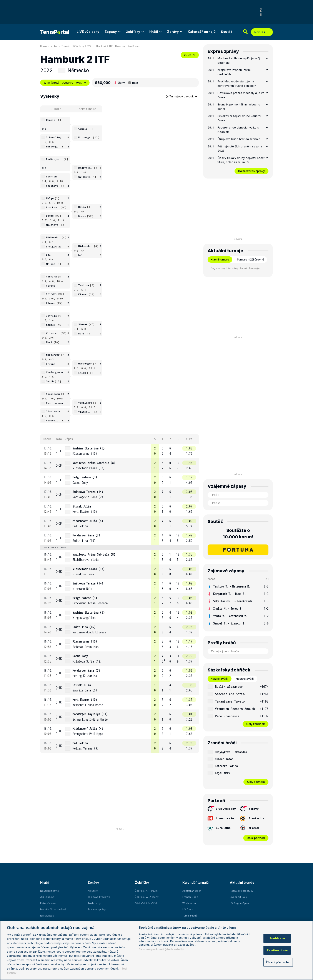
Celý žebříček (256, 724)
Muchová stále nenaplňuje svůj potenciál (239, 60)
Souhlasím (277, 938)
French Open (190, 897)
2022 (190, 55)
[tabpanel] (238, 705)
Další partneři (256, 838)
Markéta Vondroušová (53, 909)
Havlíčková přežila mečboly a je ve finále (241, 95)
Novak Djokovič (49, 891)
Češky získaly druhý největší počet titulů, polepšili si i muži (241, 160)
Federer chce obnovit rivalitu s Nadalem (238, 130)
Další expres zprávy (251, 171)
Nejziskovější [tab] (219, 679)
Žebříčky (135, 32)
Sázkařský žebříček (146, 903)
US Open (188, 909)
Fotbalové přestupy (241, 891)
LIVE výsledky (88, 32)
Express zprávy (97, 909)
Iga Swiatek (47, 916)
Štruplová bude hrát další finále (239, 139)
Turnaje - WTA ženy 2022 (76, 46)
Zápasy (113, 32)
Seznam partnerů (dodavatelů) (161, 949)
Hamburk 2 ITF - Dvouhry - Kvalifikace (118, 46)
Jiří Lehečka (47, 897)
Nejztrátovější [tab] (245, 679)
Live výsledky (222, 809)
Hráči (156, 32)
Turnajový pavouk (181, 96)
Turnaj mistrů (190, 916)
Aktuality (93, 891)
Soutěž (227, 32)
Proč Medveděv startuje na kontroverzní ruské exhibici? (237, 83)
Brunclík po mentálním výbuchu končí (239, 107)
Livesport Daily (239, 897)
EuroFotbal (220, 828)
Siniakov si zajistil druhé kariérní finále (239, 118)
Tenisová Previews (99, 897)
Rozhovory (94, 903)
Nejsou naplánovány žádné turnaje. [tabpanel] (236, 268)
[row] (120, 451)
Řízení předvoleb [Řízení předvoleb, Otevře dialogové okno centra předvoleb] (278, 962)
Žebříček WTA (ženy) (147, 897)
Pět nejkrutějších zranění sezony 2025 (240, 149)
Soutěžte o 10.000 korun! (238, 534)
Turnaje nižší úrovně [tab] (250, 259)
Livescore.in (221, 818)
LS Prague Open (239, 903)
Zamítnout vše (277, 950)
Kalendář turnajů (202, 32)
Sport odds (252, 818)
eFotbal (250, 828)
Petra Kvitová (48, 903)
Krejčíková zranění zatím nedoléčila (234, 72)
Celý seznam (256, 782)
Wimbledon (189, 903)
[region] (156, 950)
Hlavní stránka (48, 46)
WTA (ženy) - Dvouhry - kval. (65, 83)
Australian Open (192, 891)
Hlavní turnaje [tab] (220, 259)
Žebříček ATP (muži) (147, 891)
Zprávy (175, 32)
